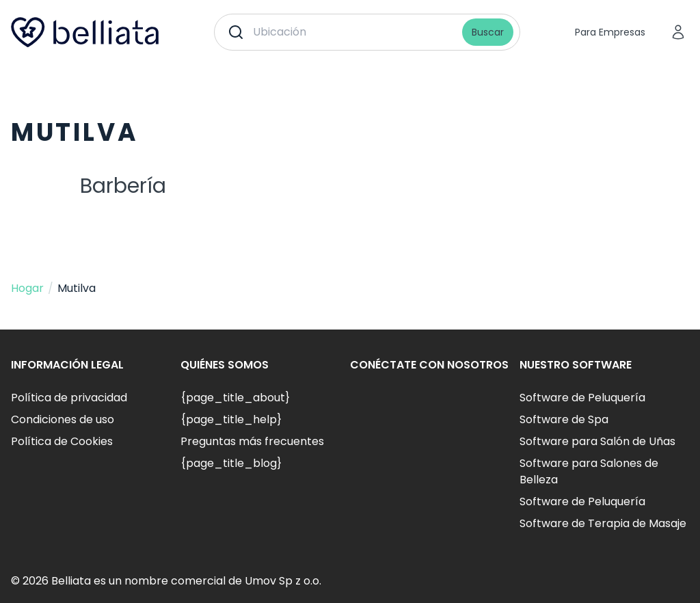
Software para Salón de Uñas (597, 441)
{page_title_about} (235, 398)
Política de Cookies (62, 441)
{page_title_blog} (231, 463)
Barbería (123, 186)
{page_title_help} (231, 419)
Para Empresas (610, 32)
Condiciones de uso (63, 419)
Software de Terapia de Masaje (603, 523)
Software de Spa (564, 419)
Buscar (488, 32)
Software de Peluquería (582, 398)
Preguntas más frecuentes (252, 441)
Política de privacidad (69, 398)
